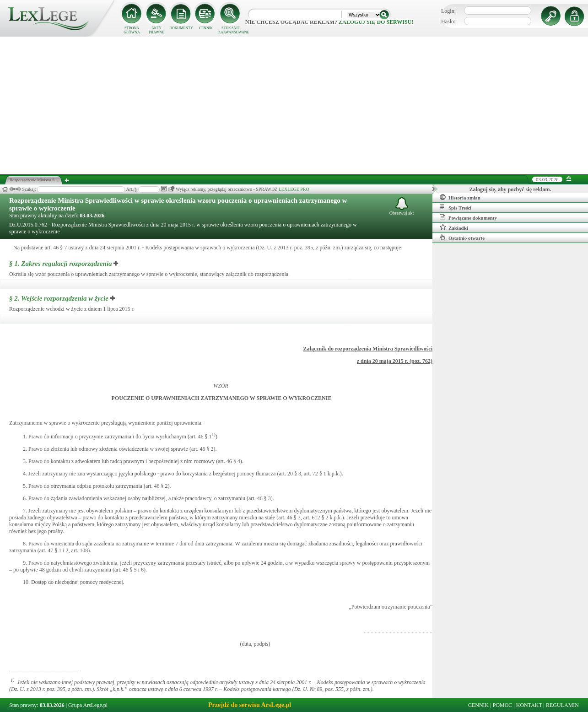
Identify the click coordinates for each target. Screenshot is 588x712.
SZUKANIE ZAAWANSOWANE (231, 30)
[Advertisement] (294, 105)
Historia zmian (460, 197)
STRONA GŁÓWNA (132, 30)
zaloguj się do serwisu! (376, 22)
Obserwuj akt (402, 206)
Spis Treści (456, 207)
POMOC (503, 705)
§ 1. (61, 264)
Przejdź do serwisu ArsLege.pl (250, 705)
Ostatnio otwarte (462, 237)
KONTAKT (529, 705)
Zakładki (454, 227)
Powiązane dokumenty (468, 217)
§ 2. (59, 298)
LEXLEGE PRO (294, 189)
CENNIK (206, 28)
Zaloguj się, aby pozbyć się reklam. (510, 189)
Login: (448, 11)
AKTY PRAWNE (156, 30)
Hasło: (448, 22)
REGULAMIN (562, 705)
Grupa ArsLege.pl (88, 705)
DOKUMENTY (181, 28)
